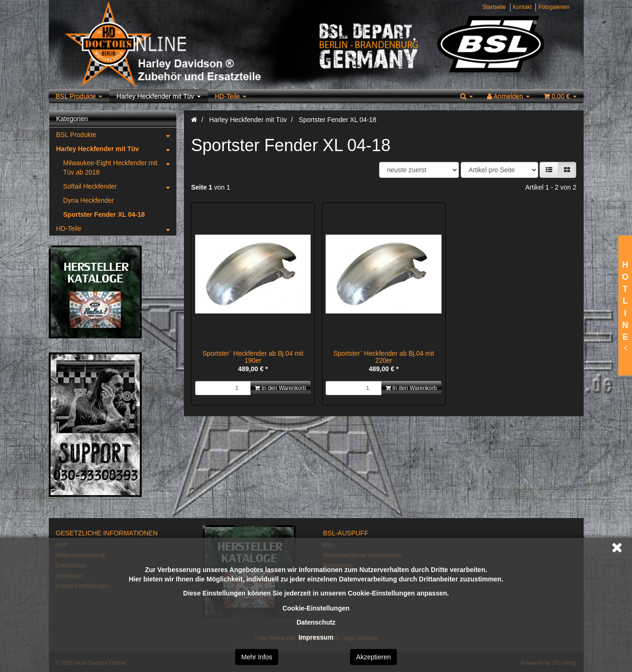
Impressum (316, 637)
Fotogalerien (554, 7)
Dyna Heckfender (89, 200)
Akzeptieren (373, 657)
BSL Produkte (79, 96)
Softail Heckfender (120, 186)
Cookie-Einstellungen (316, 608)
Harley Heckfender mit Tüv (158, 96)
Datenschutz (316, 622)
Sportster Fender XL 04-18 (104, 214)
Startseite (494, 7)
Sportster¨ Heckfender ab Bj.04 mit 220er (384, 357)
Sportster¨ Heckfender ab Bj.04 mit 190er (253, 357)
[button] (549, 170)
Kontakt (522, 7)
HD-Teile (231, 96)
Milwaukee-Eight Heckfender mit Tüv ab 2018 (120, 166)
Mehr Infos (257, 657)
